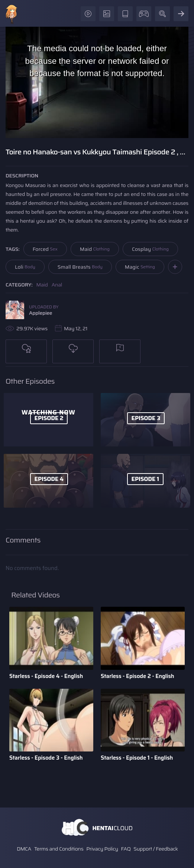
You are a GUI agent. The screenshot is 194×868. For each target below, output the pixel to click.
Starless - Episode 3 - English (46, 758)
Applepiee (41, 313)
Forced (45, 249)
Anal (57, 285)
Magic (140, 267)
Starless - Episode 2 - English (138, 676)
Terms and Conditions (59, 849)
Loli (25, 267)
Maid (95, 249)
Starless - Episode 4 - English (46, 676)
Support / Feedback (156, 849)
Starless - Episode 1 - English (137, 758)
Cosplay (150, 249)
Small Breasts (80, 267)
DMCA (24, 849)
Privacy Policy (102, 849)
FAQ (126, 849)
